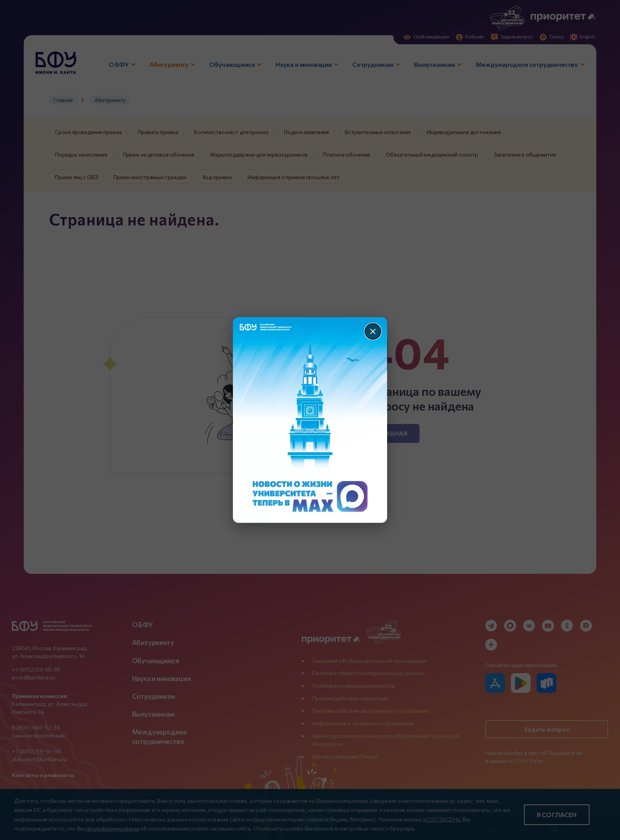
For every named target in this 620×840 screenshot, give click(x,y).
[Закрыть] (373, 331)
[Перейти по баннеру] (310, 420)
